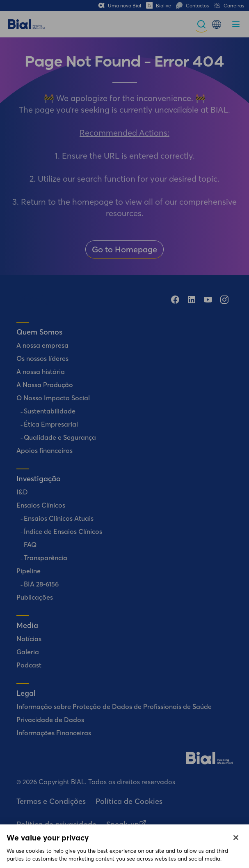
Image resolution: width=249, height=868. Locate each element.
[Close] (236, 845)
